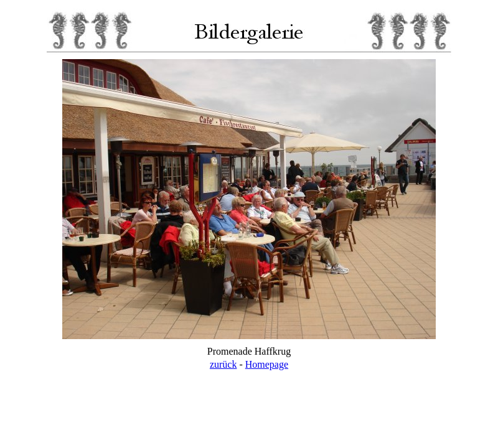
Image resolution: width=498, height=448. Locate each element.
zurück (223, 364)
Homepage (267, 364)
